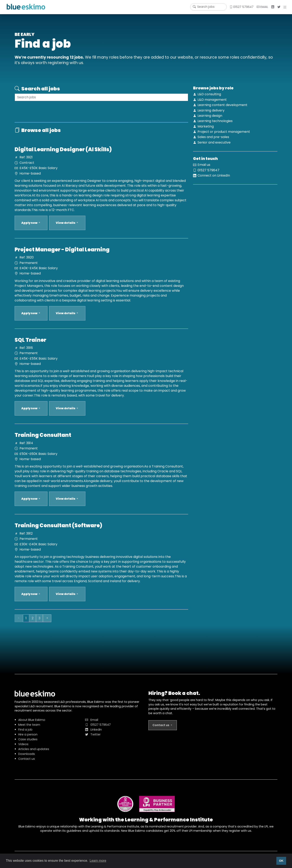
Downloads (27, 758)
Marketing (206, 126)
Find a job (25, 733)
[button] (286, 7)
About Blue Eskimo (32, 724)
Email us (204, 169)
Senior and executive (214, 142)
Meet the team (29, 729)
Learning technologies (215, 121)
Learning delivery (211, 110)
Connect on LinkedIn (214, 179)
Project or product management (224, 132)
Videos (23, 748)
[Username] (208, 7)
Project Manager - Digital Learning (62, 253)
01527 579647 (242, 7)
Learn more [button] (98, 861)
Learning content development (222, 105)
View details (67, 227)
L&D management (212, 100)
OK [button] (281, 861)
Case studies (28, 743)
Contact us (27, 763)
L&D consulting (209, 94)
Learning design (210, 116)
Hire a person (28, 738)
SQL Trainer (30, 344)
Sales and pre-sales (213, 137)
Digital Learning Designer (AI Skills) (63, 153)
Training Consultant (43, 439)
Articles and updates (34, 753)
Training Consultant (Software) (58, 529)
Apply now (31, 227)
